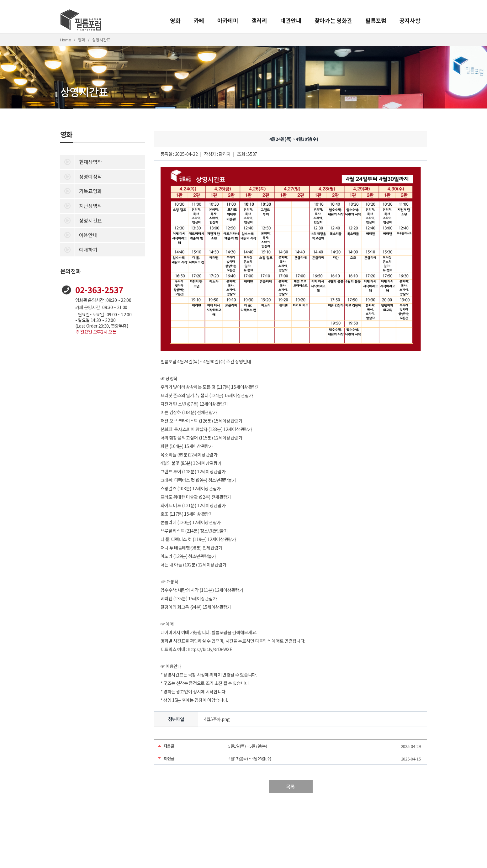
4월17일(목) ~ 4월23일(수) (250, 758)
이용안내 (79, 234)
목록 (291, 786)
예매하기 (79, 249)
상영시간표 (81, 220)
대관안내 (291, 20)
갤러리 (259, 20)
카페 (199, 20)
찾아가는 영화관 (333, 20)
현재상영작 (81, 161)
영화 (175, 20)
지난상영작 (81, 205)
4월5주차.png (217, 719)
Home (66, 40)
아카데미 (228, 20)
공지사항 (410, 20)
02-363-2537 (99, 289)
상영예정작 (81, 176)
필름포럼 (376, 20)
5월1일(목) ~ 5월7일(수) (248, 746)
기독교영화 (81, 191)
